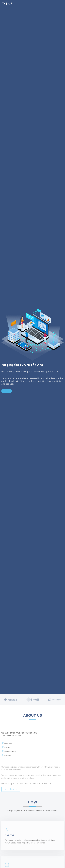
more (7, 391)
